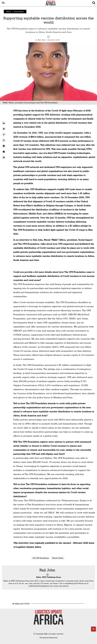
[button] (48, 37)
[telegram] (4, 146)
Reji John (47, 570)
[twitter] (4, 129)
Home (9, 12)
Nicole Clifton (58, 558)
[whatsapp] (4, 140)
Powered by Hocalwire (49, 638)
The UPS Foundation (41, 558)
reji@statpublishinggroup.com (41, 586)
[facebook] (4, 135)
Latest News (19, 12)
